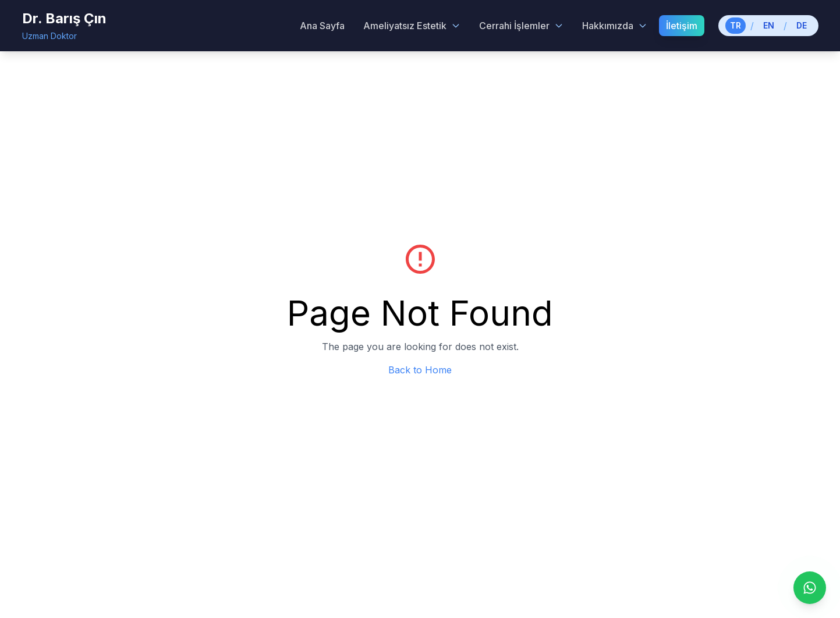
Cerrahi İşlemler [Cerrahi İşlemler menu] (521, 26)
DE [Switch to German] (802, 25)
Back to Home (420, 370)
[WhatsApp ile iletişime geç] (810, 588)
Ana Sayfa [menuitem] (322, 26)
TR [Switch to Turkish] (736, 25)
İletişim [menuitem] (682, 26)
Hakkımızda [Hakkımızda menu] (615, 26)
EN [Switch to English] (769, 25)
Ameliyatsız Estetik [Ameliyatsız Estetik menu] (412, 26)
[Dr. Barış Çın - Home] (64, 26)
